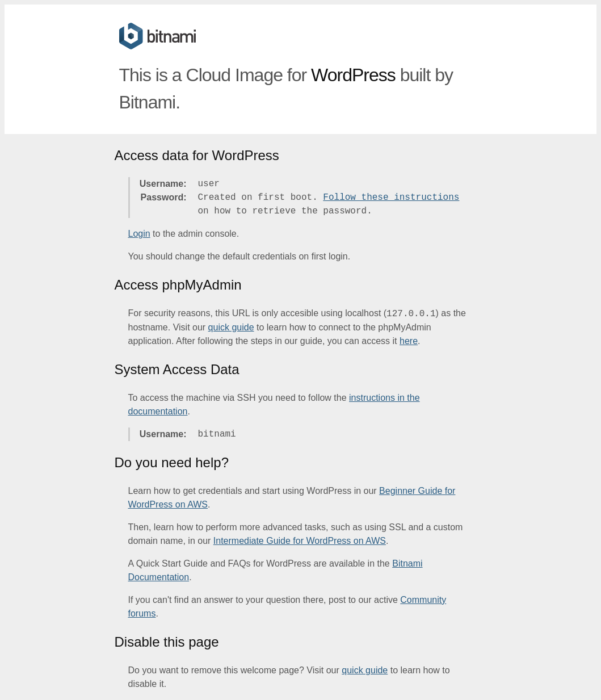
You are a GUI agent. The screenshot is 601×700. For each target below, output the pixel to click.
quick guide (231, 327)
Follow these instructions (391, 198)
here (409, 341)
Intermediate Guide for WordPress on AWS (300, 541)
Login (139, 234)
